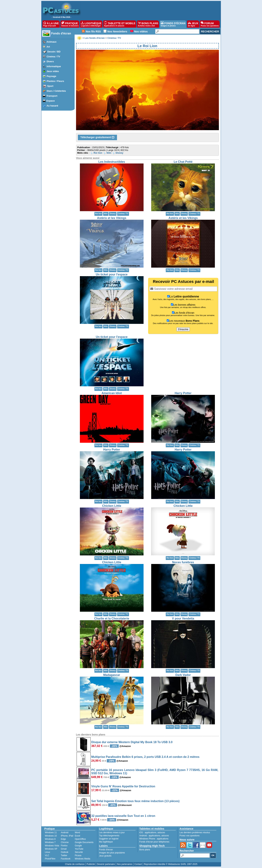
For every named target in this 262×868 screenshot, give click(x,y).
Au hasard (52, 106)
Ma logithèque (106, 842)
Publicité (91, 864)
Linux (48, 852)
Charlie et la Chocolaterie (112, 619)
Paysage (51, 76)
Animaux (52, 42)
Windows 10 (51, 836)
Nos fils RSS (93, 31)
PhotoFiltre (50, 859)
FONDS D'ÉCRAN (173, 24)
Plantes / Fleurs (55, 81)
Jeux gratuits (105, 856)
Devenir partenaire (106, 864)
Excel (77, 836)
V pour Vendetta (183, 619)
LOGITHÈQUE (91, 24)
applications (151, 833)
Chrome (65, 842)
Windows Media (83, 859)
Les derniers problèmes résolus (195, 833)
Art (48, 47)
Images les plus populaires (112, 853)
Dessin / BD (54, 52)
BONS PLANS (148, 24)
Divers (50, 61)
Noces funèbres (183, 562)
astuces (161, 833)
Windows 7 (50, 842)
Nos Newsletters (117, 31)
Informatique (54, 66)
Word (77, 833)
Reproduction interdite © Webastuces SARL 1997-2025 (171, 864)
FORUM (210, 24)
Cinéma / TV (53, 57)
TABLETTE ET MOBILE (120, 24)
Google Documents (84, 842)
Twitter (64, 855)
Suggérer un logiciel (109, 839)
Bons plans (145, 850)
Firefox (64, 846)
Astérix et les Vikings (112, 218)
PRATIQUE (70, 24)
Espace (51, 101)
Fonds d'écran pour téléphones (154, 842)
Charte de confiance (75, 864)
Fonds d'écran (61, 33)
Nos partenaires (125, 864)
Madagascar (112, 675)
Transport (52, 96)
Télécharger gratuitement (98, 137)
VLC (47, 855)
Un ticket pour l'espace (112, 274)
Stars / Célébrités (56, 91)
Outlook (64, 852)
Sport (50, 86)
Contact (138, 864)
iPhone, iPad (67, 836)
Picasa (78, 855)
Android (64, 833)
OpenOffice (80, 839)
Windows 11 (51, 833)
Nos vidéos (141, 31)
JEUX (193, 24)
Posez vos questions (190, 836)
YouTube (79, 849)
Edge (63, 839)
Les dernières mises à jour (112, 833)
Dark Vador (183, 675)
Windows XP (51, 849)
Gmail (64, 849)
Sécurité (79, 852)
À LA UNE (51, 24)
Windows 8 (50, 839)
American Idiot (112, 393)
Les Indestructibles (112, 162)
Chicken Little (112, 506)
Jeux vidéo (53, 71)
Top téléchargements (109, 836)
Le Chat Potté (183, 162)
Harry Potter (183, 393)
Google (78, 846)
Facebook (66, 859)
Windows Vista (52, 846)
